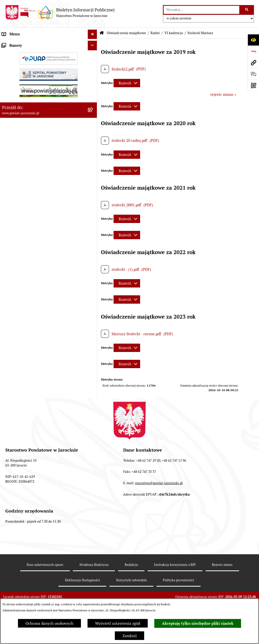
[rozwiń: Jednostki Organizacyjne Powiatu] (93, 72)
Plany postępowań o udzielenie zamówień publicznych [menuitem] (38, 151)
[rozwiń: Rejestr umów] (93, 163)
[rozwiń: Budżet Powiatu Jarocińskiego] (93, 91)
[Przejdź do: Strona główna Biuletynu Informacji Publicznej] (102, 33)
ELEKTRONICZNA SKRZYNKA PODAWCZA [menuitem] (39, 563)
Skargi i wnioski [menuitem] (16, 119)
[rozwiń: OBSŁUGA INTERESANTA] (93, 554)
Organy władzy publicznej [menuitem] (24, 44)
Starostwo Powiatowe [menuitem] (20, 63)
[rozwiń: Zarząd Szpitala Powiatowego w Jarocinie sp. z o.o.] (93, 523)
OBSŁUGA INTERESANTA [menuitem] (24, 554)
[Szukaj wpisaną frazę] (247, 10)
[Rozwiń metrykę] (127, 83)
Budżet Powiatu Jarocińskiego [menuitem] (28, 91)
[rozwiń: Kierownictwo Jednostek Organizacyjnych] (93, 492)
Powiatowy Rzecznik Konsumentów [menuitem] (32, 573)
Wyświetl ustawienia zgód (118, 623)
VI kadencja (174, 33)
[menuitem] (49, 185)
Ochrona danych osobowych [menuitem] (26, 101)
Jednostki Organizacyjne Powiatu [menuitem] (31, 72)
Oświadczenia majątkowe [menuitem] (24, 173)
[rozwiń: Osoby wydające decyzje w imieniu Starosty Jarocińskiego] (93, 505)
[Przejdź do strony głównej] (60, 13)
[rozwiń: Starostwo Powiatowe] (93, 63)
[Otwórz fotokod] (253, 85)
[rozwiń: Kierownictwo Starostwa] (93, 198)
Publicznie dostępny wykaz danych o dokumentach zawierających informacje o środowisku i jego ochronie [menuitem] (38, 588)
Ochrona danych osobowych (49, 623)
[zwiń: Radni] (93, 211)
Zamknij (129, 636)
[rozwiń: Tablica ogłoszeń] (93, 129)
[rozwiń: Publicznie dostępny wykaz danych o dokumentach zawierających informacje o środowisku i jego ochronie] (93, 583)
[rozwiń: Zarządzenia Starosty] (93, 53)
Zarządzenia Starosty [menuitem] (20, 53)
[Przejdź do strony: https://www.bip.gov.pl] (253, 51)
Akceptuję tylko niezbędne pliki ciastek (198, 624)
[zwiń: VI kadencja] (93, 224)
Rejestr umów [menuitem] (14, 163)
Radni (155, 33)
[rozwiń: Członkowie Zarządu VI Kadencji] (93, 541)
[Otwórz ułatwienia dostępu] (253, 40)
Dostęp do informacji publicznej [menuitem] (29, 110)
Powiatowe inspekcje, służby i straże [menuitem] (33, 82)
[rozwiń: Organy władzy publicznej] (93, 44)
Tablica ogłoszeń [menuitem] (16, 129)
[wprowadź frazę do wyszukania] (201, 10)
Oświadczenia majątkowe (126, 33)
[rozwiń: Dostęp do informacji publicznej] (93, 110)
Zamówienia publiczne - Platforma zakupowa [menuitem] (41, 138)
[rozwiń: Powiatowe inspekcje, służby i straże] (93, 82)
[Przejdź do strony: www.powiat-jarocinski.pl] (253, 63)
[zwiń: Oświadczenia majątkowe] (93, 173)
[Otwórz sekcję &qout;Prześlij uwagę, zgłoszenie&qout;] (253, 74)
